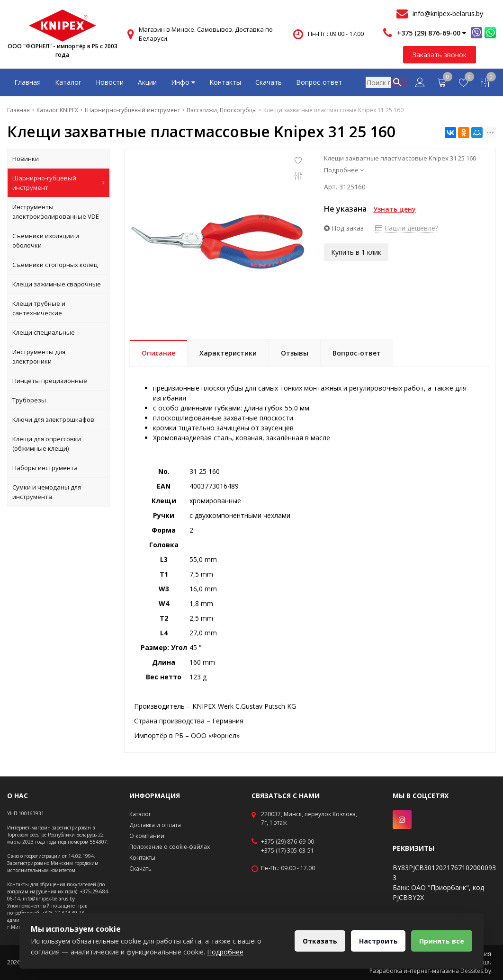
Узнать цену (395, 209)
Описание (158, 353)
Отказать (315, 941)
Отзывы (295, 353)
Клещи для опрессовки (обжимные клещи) (47, 444)
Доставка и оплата (155, 825)
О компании (147, 836)
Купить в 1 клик (356, 251)
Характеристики (228, 353)
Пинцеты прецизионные (50, 381)
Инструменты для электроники (39, 356)
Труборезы (29, 400)
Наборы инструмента (45, 468)
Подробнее (344, 170)
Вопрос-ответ (319, 82)
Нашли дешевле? (407, 228)
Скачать (269, 82)
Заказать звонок (440, 55)
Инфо (183, 82)
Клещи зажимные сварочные (57, 284)
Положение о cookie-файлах (170, 847)
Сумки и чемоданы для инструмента (47, 492)
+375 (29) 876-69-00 (287, 842)
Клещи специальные (44, 332)
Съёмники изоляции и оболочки (46, 241)
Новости (110, 82)
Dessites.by (476, 971)
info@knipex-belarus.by (448, 13)
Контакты (225, 82)
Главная (27, 82)
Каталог (68, 82)
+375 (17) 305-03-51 (287, 851)
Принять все (441, 941)
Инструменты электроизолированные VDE (56, 212)
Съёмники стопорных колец (55, 265)
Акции (147, 82)
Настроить (375, 941)
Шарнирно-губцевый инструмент (58, 183)
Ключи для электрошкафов (53, 419)
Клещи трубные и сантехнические (39, 308)
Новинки (26, 159)
